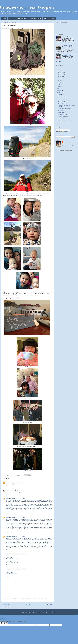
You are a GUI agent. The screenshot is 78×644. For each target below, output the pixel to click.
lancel (45, 546)
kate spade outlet (28, 506)
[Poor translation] (5, 623)
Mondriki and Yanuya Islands (65, 109)
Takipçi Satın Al (9, 557)
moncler (26, 541)
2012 (58, 124)
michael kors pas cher (24, 522)
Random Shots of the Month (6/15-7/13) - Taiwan (68, 55)
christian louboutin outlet (41, 508)
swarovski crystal (42, 538)
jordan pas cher (31, 523)
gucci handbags (10, 506)
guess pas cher (17, 525)
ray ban (25, 538)
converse (26, 540)
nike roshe (20, 530)
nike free (50, 508)
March (60, 90)
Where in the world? (49, 18)
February (60, 92)
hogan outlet (49, 527)
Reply (7, 486)
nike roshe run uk (39, 519)
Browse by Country (36, 18)
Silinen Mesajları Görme (11, 574)
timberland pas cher (25, 525)
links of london (33, 540)
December (61, 73)
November (61, 75)
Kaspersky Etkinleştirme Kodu (13, 563)
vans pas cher (30, 521)
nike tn (32, 519)
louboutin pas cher (16, 519)
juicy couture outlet (43, 544)
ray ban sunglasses (47, 500)
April (59, 88)
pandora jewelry (14, 542)
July (59, 83)
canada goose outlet (33, 538)
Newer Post (6, 604)
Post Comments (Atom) (14, 607)
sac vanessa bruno (11, 529)
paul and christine (10, 490)
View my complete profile (68, 146)
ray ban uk (41, 529)
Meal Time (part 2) (23, 18)
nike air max (22, 503)
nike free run (37, 521)
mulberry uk (15, 522)
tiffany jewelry (18, 507)
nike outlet (24, 500)
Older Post (49, 604)
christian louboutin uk (34, 504)
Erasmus (8, 560)
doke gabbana (41, 540)
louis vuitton (9, 500)
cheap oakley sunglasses (43, 507)
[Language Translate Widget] (63, 130)
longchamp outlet (17, 500)
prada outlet (9, 510)
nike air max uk (39, 526)
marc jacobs (23, 544)
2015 (58, 67)
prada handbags (36, 502)
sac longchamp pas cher (25, 527)
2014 (58, 69)
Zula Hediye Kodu (10, 561)
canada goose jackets (47, 545)
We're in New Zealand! (63, 102)
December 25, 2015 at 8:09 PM (18, 536)
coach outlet (33, 525)
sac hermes (46, 526)
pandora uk (49, 542)
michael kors (9, 522)
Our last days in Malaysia (67, 45)
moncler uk (49, 538)
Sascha (8, 482)
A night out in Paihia (63, 96)
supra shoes (9, 540)
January (60, 94)
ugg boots (12, 507)
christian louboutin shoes (16, 508)
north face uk (26, 529)
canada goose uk (29, 546)
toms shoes (38, 541)
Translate (65, 132)
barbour (22, 546)
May (59, 87)
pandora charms (17, 540)
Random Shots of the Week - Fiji (65, 104)
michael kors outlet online (46, 504)
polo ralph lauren (34, 522)
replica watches (15, 511)
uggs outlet (39, 500)
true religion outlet (25, 519)
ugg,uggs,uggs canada (24, 545)
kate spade (43, 521)
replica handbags (39, 523)
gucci (26, 542)
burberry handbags (19, 506)
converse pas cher (13, 523)
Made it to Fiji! (61, 112)
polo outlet (43, 502)
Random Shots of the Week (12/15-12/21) (66, 121)
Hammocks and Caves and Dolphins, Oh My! (67, 106)
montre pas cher (31, 544)
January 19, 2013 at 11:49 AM (23, 490)
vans (22, 540)
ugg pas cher (20, 541)
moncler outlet (16, 544)
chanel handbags (32, 510)
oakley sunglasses (32, 500)
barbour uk (13, 538)
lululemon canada (14, 521)
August (60, 81)
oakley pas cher (42, 522)
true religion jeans (35, 527)
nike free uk (43, 527)
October (60, 77)
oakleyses (8, 498)
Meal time (12, 18)
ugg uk (8, 538)
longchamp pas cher (22, 523)
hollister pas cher (34, 529)
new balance (19, 529)
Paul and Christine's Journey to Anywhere (27, 8)
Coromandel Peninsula (63, 100)
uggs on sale (46, 510)
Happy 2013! (61, 118)
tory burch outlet (19, 502)
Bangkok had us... (66, 37)
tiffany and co (22, 511)
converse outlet (48, 540)
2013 (58, 71)
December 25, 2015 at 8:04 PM (18, 498)
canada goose (45, 541)
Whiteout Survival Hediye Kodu (13, 559)
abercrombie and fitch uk (12, 530)
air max (17, 527)
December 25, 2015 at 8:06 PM (18, 517)
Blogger (54, 613)
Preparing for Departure (64, 116)
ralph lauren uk (48, 529)
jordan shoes (25, 510)
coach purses (47, 523)
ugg (37, 544)
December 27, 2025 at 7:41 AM (19, 569)
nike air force (22, 521)
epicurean (44, 613)
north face (8, 519)
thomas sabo (17, 546)
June (59, 85)
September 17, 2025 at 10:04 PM (20, 554)
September (61, 79)
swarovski (50, 546)
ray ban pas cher (41, 525)
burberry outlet (15, 504)
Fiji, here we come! (62, 114)
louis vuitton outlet (32, 507)
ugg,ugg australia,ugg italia (23, 548)
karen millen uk (19, 538)
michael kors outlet (30, 511)
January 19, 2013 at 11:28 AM (16, 482)
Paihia (59, 98)
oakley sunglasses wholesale (40, 503)
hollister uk (49, 521)
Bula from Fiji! (61, 111)
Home (4, 18)
